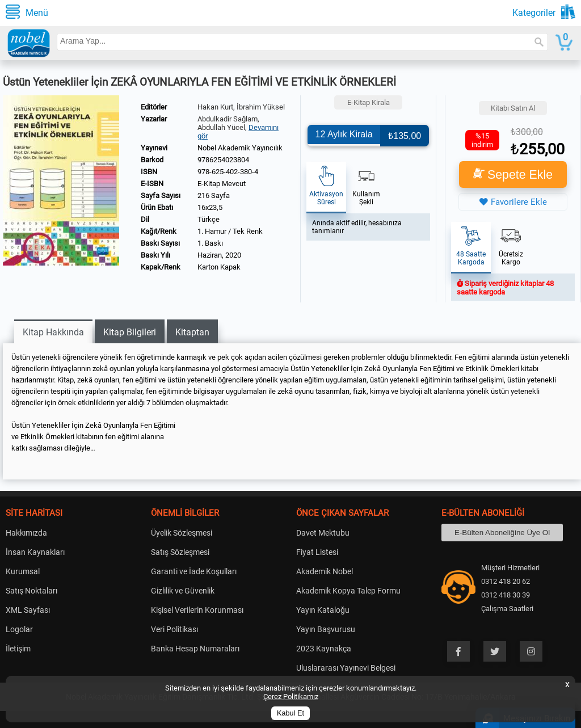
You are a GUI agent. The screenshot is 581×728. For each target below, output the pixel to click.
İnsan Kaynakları (35, 552)
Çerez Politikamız (291, 697)
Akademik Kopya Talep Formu (348, 591)
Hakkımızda (26, 533)
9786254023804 (223, 160)
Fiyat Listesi (317, 552)
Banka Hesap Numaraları (195, 649)
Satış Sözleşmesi (180, 552)
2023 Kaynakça (324, 649)
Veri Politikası (174, 629)
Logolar (19, 629)
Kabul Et (290, 713)
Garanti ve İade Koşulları (194, 571)
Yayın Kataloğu (323, 610)
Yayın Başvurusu (326, 629)
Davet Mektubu (323, 533)
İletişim (18, 649)
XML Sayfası (28, 610)
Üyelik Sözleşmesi (182, 533)
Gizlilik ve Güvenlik (183, 591)
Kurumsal (23, 571)
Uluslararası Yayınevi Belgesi (346, 668)
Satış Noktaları (31, 591)
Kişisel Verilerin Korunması (197, 610)
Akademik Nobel (325, 571)
